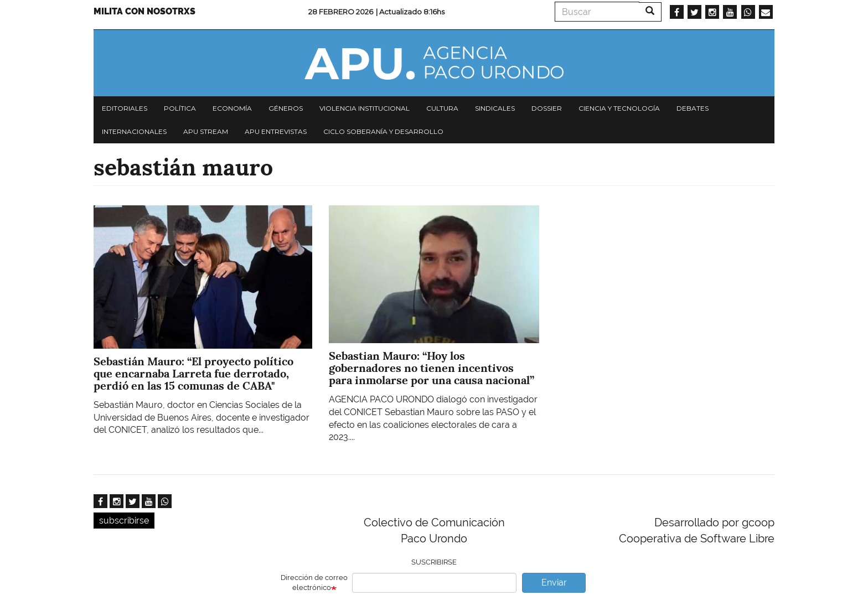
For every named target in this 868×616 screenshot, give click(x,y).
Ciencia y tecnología (619, 108)
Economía (232, 108)
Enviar (554, 583)
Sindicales (495, 108)
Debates (693, 108)
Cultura (442, 108)
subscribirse (124, 521)
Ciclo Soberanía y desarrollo (383, 131)
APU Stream (206, 131)
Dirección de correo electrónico (314, 583)
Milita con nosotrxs (144, 11)
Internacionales (134, 131)
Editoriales (125, 108)
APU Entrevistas (276, 131)
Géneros (286, 108)
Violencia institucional (365, 108)
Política (180, 108)
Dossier (547, 108)
